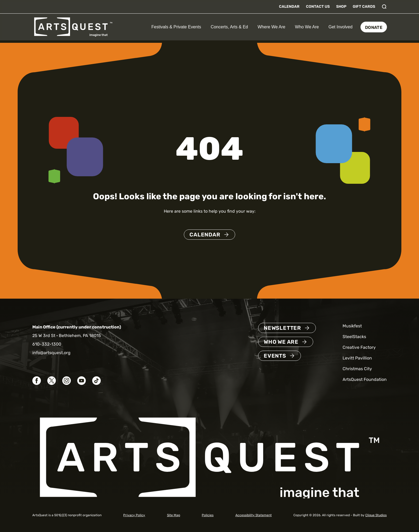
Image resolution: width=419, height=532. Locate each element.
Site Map (174, 515)
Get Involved (340, 27)
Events (275, 356)
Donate (374, 27)
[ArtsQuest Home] (73, 27)
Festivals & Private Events (176, 27)
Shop (341, 7)
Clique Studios (376, 515)
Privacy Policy (134, 515)
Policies (208, 515)
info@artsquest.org (51, 353)
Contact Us (318, 7)
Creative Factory (359, 347)
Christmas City (357, 369)
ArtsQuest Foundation (365, 379)
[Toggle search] (384, 7)
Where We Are (271, 27)
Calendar (289, 7)
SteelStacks (354, 337)
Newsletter (282, 328)
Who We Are (307, 27)
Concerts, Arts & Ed (229, 27)
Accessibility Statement (254, 515)
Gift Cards (364, 7)
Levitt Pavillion (357, 358)
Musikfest (352, 326)
